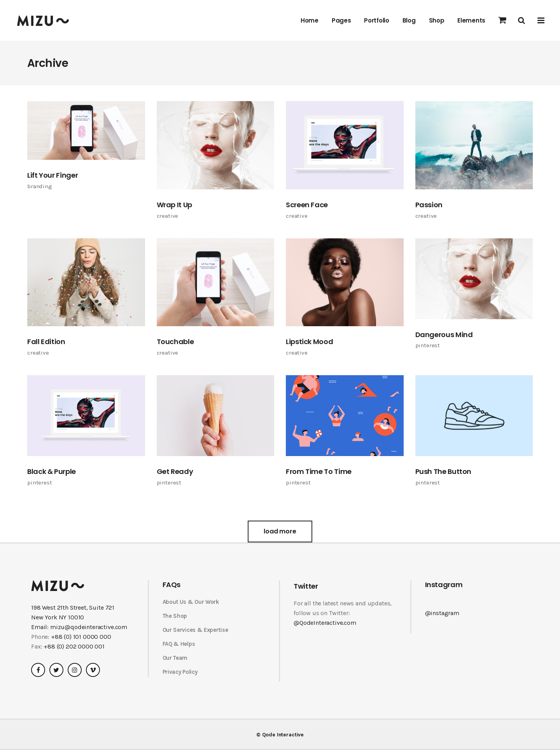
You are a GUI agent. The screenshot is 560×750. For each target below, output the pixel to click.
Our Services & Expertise (195, 630)
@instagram (442, 613)
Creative (168, 216)
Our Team (175, 658)
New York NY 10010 (58, 617)
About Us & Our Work (191, 602)
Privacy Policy (180, 672)
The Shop (175, 616)
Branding (40, 186)
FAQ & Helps (179, 644)
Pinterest (428, 345)
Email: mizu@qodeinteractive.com (79, 627)
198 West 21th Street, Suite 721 (73, 608)
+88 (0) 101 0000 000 (81, 637)
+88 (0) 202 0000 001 (74, 646)
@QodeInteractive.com (325, 623)
